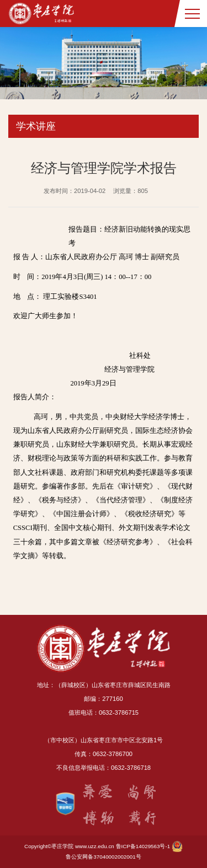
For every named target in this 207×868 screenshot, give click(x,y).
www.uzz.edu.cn (95, 846)
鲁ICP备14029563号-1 (143, 846)
